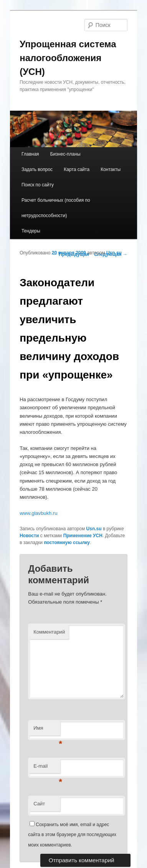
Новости (29, 536)
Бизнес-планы (65, 154)
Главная (30, 154)
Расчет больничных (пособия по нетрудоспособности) (56, 208)
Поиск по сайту (38, 185)
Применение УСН (83, 536)
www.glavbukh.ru (38, 513)
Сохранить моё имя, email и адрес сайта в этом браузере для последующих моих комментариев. (72, 835)
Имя (47, 730)
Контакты (111, 169)
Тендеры (31, 231)
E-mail (47, 768)
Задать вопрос (37, 169)
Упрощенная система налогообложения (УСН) (68, 58)
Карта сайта (77, 169)
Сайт (39, 804)
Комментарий (49, 632)
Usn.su (114, 253)
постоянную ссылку (67, 543)
